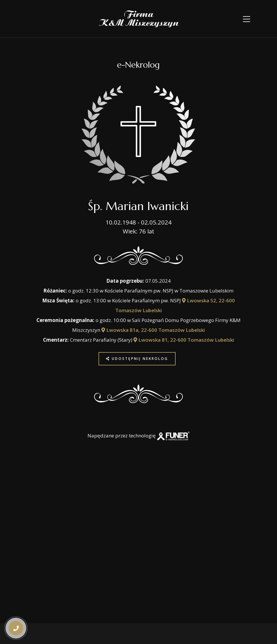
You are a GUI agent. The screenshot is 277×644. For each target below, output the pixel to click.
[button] (15, 607)
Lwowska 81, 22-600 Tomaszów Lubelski (184, 340)
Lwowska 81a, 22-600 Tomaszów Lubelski (153, 330)
